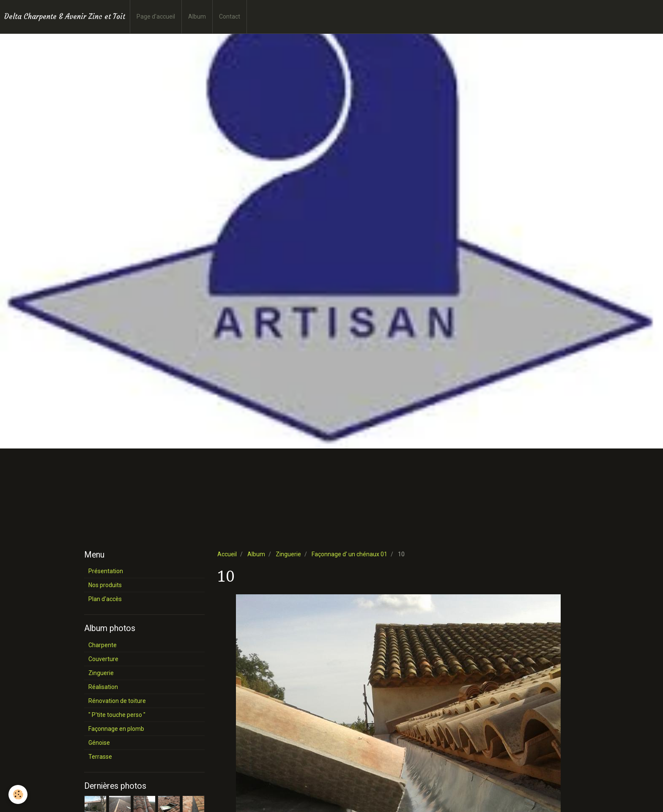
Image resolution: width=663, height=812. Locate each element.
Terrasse (100, 757)
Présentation (106, 571)
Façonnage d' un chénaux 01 (349, 554)
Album (197, 16)
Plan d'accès (105, 599)
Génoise (99, 743)
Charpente (103, 645)
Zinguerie (288, 554)
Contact (230, 16)
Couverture (103, 659)
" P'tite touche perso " (117, 715)
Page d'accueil (156, 16)
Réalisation (103, 687)
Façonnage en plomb (116, 729)
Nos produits (105, 585)
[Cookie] (18, 794)
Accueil (227, 554)
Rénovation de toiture (117, 701)
